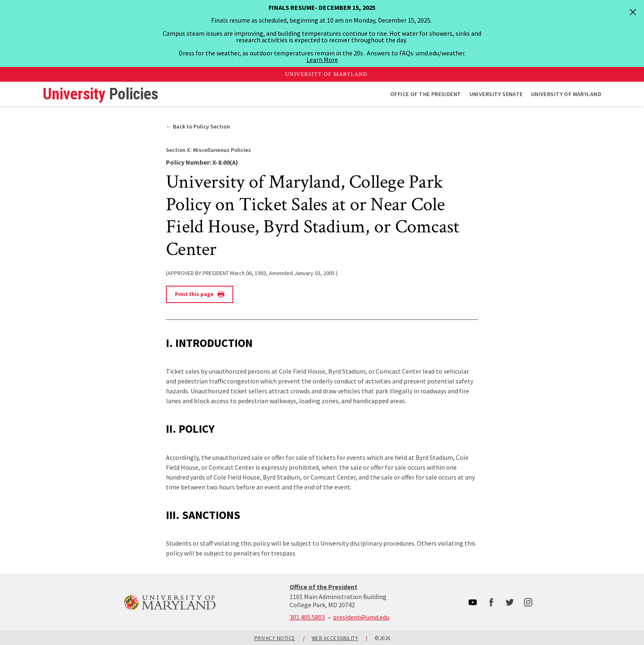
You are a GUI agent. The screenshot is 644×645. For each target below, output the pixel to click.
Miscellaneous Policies (208, 150)
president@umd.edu (361, 617)
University (100, 94)
